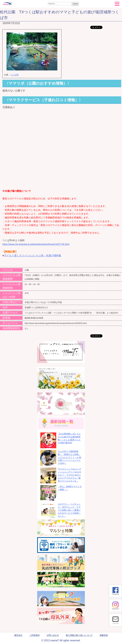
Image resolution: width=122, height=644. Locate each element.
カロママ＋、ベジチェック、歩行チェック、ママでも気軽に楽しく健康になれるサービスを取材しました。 (69, 510)
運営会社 (18, 635)
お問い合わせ (53, 635)
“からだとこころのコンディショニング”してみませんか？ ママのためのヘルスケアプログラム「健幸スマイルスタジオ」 (69, 475)
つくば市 (14, 75)
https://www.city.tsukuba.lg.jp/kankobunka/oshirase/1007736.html (36, 244)
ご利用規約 (35, 635)
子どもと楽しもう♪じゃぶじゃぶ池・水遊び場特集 (33, 255)
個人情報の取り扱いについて (79, 635)
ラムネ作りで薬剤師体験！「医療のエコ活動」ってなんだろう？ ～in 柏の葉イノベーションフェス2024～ (69, 457)
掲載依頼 (104, 635)
